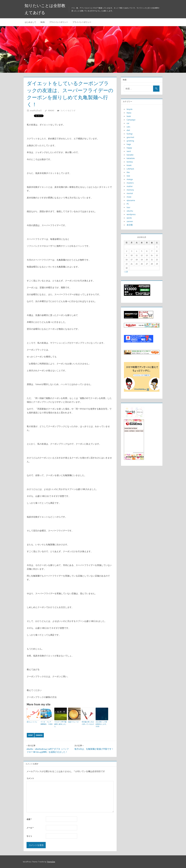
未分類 (130, 225)
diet (128, 130)
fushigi (130, 134)
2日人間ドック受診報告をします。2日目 (102, 724)
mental (130, 193)
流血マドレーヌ (73, 722)
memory (130, 190)
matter (130, 186)
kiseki (129, 165)
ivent (30, 735)
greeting (130, 141)
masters (130, 183)
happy (129, 148)
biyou (129, 113)
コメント (30, 778)
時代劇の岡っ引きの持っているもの (88, 723)
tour (128, 207)
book (129, 116)
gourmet (130, 137)
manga (130, 179)
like (128, 172)
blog (43, 22)
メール (30, 828)
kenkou (130, 162)
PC (128, 204)
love (128, 176)
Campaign (131, 120)
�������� (138, 453)
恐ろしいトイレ (32, 722)
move (129, 197)
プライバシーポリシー (59, 22)
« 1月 (126, 272)
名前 (29, 819)
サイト (29, 836)
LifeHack (130, 169)
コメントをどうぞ (68, 110)
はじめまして (30, 22)
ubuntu (130, 211)
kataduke (131, 158)
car (128, 123)
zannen (39, 735)
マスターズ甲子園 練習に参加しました (61, 724)
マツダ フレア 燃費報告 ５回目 (47, 723)
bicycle (130, 109)
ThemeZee (51, 862)
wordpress (131, 214)
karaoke (130, 155)
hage (129, 144)
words (129, 218)
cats (128, 127)
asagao (51, 110)
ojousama (131, 200)
